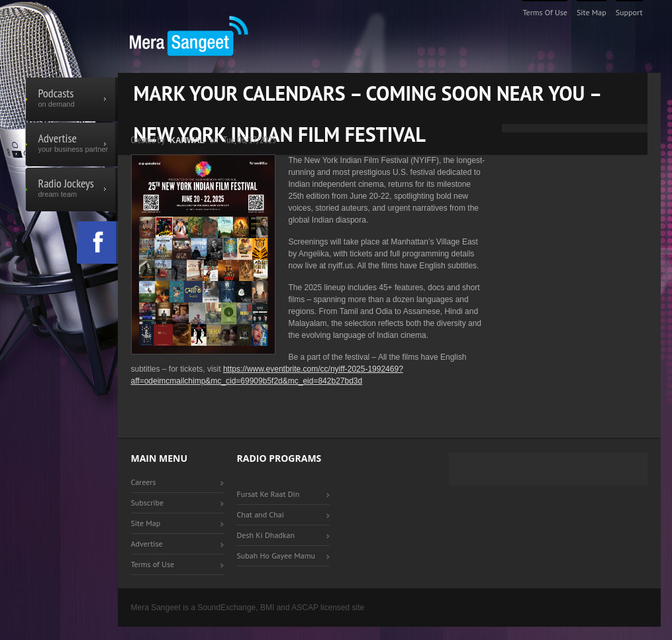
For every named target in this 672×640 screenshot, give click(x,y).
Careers (144, 482)
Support (629, 12)
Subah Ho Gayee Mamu (276, 556)
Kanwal (187, 140)
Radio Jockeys (72, 189)
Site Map (592, 12)
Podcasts (72, 99)
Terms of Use (545, 12)
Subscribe (148, 503)
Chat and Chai (261, 514)
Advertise (72, 144)
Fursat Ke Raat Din (268, 494)
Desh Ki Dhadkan (266, 535)
